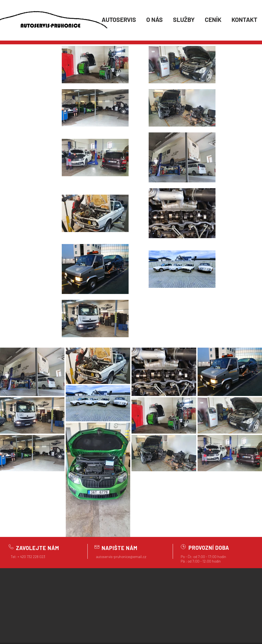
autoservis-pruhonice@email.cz (121, 557)
